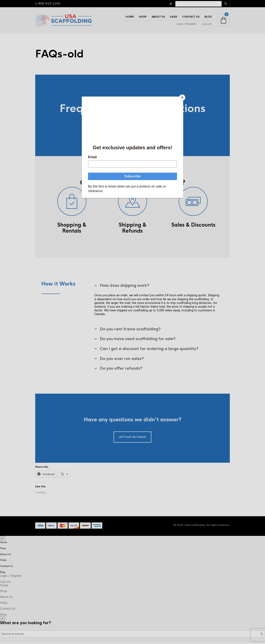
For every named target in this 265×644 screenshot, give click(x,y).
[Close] (182, 98)
